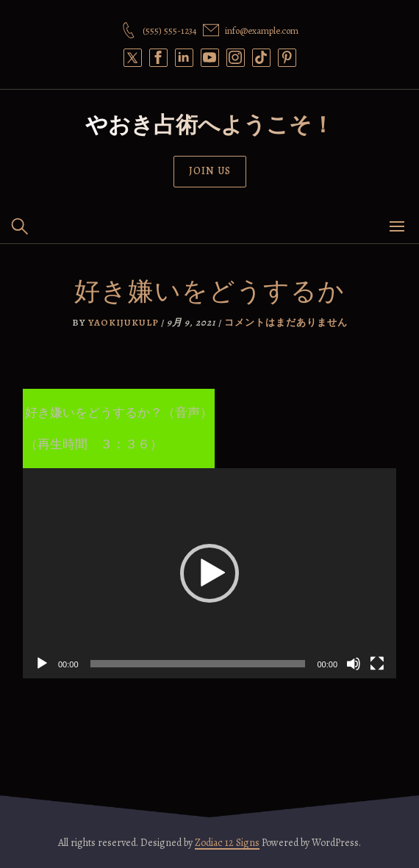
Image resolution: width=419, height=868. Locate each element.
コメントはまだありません (286, 322)
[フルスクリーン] (377, 664)
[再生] (42, 664)
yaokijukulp (123, 322)
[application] (209, 573)
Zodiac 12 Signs (227, 843)
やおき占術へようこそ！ (209, 125)
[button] (209, 573)
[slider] (198, 664)
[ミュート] (354, 664)
